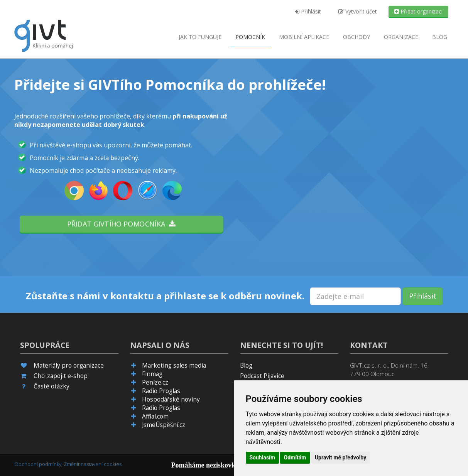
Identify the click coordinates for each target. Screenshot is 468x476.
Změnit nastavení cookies (93, 464)
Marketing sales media (174, 365)
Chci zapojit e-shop (61, 376)
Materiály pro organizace (69, 365)
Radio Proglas (161, 391)
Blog (440, 37)
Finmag (152, 374)
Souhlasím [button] (263, 457)
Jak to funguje (200, 37)
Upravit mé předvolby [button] (340, 457)
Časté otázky (52, 386)
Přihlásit (308, 11)
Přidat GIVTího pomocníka (121, 224)
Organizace (401, 37)
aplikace (304, 37)
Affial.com (155, 416)
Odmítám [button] (295, 457)
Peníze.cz (155, 382)
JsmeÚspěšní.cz (164, 425)
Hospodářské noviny (171, 399)
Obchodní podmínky (38, 464)
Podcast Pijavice (262, 376)
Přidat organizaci (418, 11)
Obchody (356, 37)
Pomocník (250, 37)
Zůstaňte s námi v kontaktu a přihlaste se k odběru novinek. (165, 296)
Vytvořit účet (358, 11)
